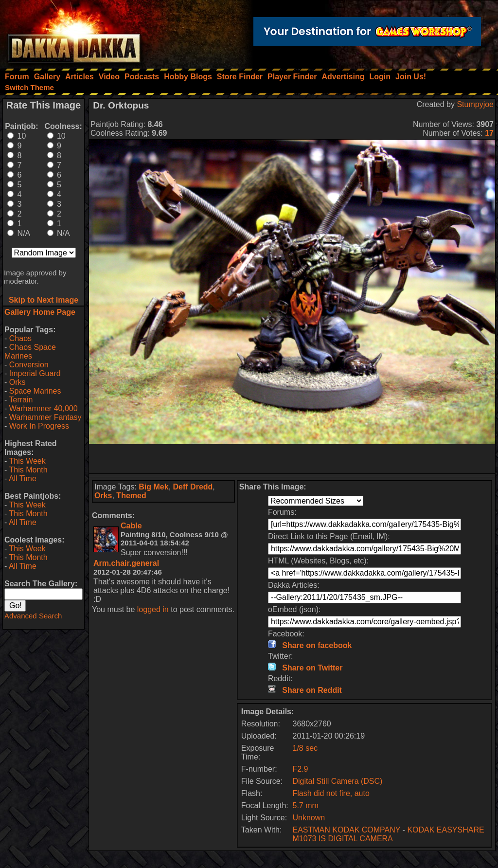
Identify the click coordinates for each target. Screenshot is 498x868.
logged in (153, 609)
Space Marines (35, 391)
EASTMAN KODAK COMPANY (347, 830)
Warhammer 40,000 (44, 408)
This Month (28, 470)
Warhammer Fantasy (45, 417)
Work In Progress (39, 426)
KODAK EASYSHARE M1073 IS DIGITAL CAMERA (389, 834)
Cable (131, 526)
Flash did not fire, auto (331, 793)
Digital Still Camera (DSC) (338, 781)
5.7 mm (306, 805)
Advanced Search (33, 616)
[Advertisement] (292, 459)
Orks (18, 382)
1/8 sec (305, 748)
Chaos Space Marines (30, 352)
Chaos (20, 338)
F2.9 (301, 769)
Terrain (21, 400)
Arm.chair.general (126, 563)
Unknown (309, 818)
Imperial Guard (35, 373)
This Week (27, 461)
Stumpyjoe (475, 104)
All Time (23, 479)
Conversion (29, 365)
